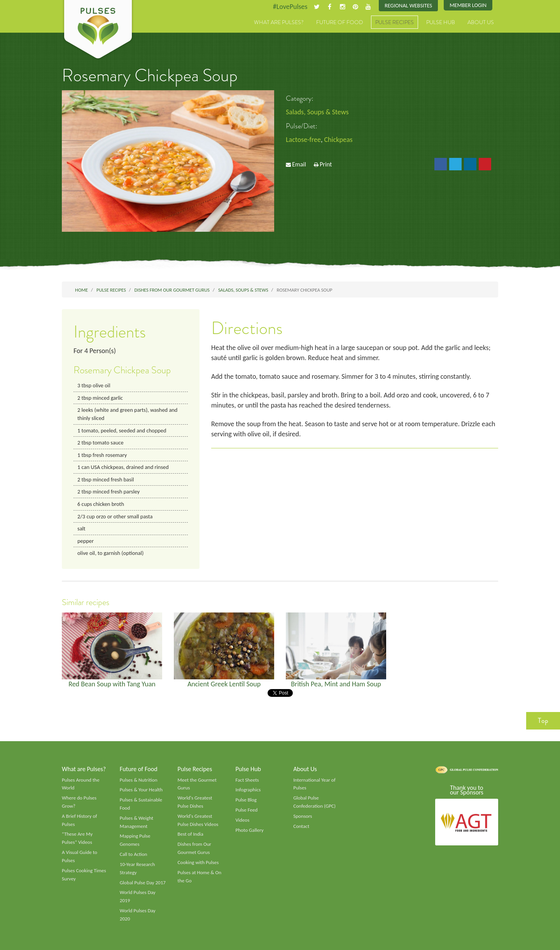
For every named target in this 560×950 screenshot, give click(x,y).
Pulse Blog (246, 800)
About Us (481, 22)
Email (299, 164)
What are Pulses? (279, 22)
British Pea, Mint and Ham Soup (336, 684)
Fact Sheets (247, 780)
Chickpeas (339, 140)
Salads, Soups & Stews (317, 112)
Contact (301, 826)
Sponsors (303, 816)
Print (326, 164)
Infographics (248, 790)
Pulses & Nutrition (139, 780)
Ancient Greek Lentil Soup (224, 684)
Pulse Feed (246, 810)
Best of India (191, 834)
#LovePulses (290, 7)
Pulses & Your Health (141, 790)
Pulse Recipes (395, 22)
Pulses (98, 30)
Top (543, 721)
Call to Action (134, 854)
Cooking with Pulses (198, 863)
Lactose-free (303, 140)
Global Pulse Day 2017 (143, 883)
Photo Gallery (249, 830)
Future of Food (339, 22)
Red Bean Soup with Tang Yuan (112, 684)
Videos (242, 820)
